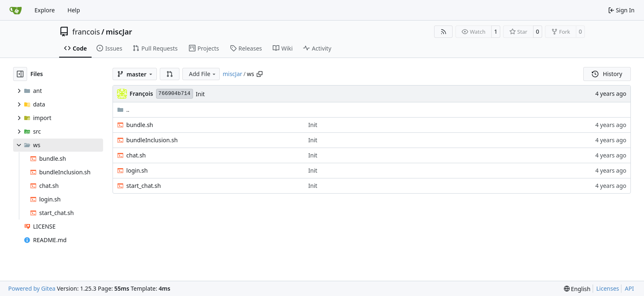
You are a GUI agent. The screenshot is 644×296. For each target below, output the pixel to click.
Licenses (608, 288)
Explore (45, 10)
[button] (170, 74)
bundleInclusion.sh (152, 140)
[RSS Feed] (444, 32)
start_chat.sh (144, 186)
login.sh (137, 170)
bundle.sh (140, 125)
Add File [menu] (203, 74)
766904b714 (175, 94)
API (629, 288)
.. (123, 110)
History (607, 74)
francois (86, 32)
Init (200, 94)
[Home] (16, 10)
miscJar (119, 32)
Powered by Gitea (32, 288)
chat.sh (136, 155)
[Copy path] (260, 74)
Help (74, 10)
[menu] (577, 289)
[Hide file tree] (20, 74)
